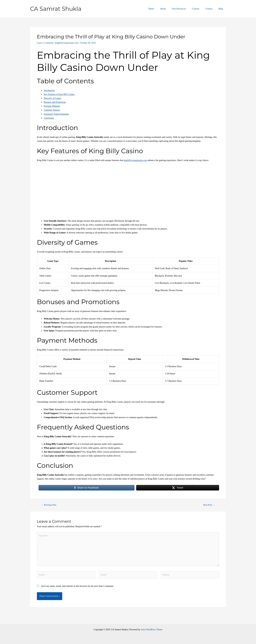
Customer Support (52, 110)
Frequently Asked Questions (57, 114)
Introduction (49, 90)
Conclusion (49, 118)
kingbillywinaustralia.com (68, 43)
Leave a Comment (45, 43)
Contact (211, 9)
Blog (221, 9)
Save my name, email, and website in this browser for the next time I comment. (78, 587)
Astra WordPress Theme (152, 630)
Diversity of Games (53, 98)
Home (159, 9)
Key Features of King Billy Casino (60, 94)
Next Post (209, 505)
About (170, 9)
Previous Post (49, 505)
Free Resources (184, 9)
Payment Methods (52, 106)
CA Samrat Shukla (56, 9)
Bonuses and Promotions (55, 102)
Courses (199, 9)
